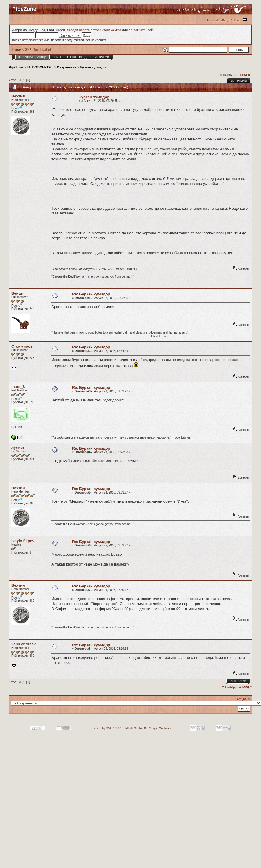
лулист (18, 447)
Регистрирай (100, 57)
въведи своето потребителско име (94, 30)
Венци (17, 293)
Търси (71, 57)
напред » (242, 75)
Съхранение (67, 67)
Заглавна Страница (32, 57)
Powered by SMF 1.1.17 (105, 728)
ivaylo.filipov (23, 541)
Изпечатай (239, 81)
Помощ (58, 57)
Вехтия (18, 96)
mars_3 (18, 387)
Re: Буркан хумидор (91, 294)
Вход (83, 57)
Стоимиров (22, 346)
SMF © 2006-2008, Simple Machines (147, 728)
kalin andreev (24, 644)
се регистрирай (141, 30)
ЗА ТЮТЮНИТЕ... (40, 67)
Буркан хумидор (93, 67)
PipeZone (16, 67)
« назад (227, 75)
